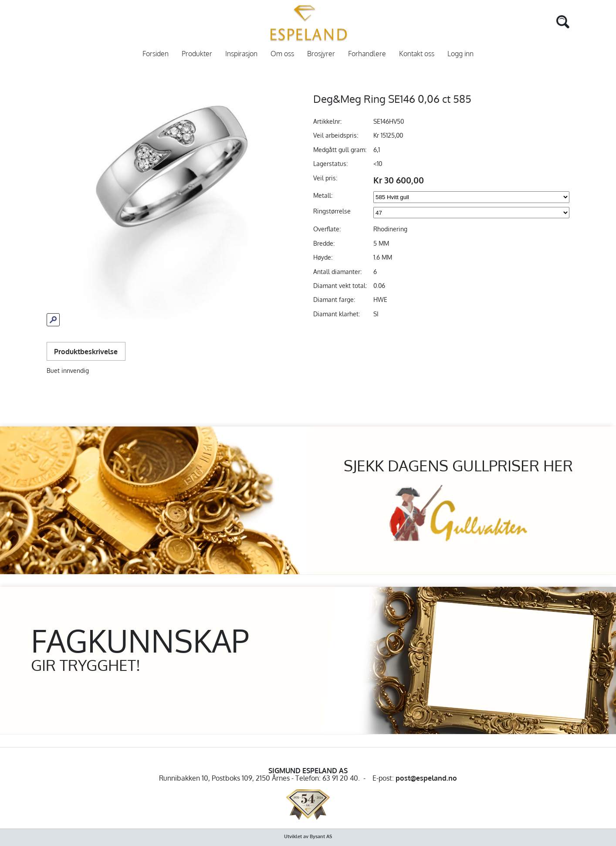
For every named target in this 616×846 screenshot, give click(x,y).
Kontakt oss (417, 54)
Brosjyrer (321, 54)
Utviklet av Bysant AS (308, 836)
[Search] (550, 21)
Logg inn (460, 54)
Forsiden (156, 54)
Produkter (197, 54)
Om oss (282, 54)
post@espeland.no (426, 778)
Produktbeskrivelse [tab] (86, 351)
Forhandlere (367, 54)
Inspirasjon (241, 54)
